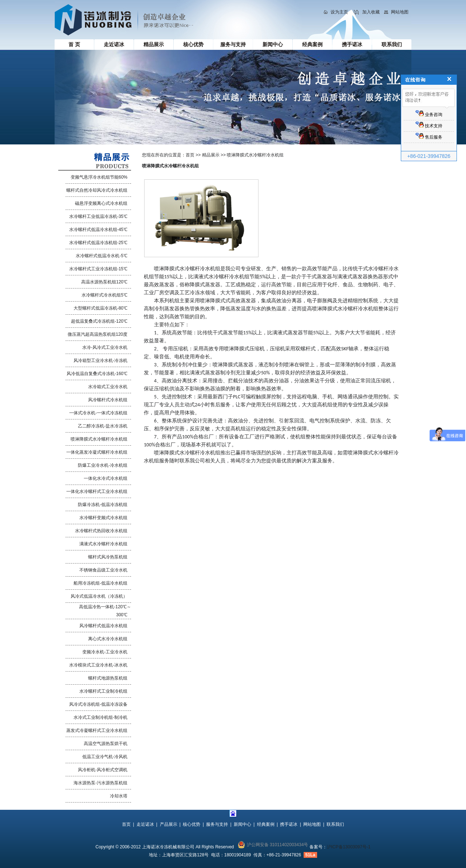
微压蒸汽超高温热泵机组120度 (98, 334)
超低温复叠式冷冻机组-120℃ (99, 321)
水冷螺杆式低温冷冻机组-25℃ (98, 243)
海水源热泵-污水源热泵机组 (100, 783)
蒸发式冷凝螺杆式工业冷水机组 (97, 730)
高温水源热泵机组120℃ (104, 282)
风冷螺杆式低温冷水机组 (103, 626)
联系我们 (392, 44)
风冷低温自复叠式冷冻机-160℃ (97, 374)
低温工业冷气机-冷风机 (105, 757)
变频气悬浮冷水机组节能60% (99, 177)
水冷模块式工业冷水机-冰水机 (98, 665)
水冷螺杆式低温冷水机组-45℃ (98, 230)
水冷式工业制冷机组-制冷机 (100, 717)
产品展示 (169, 824)
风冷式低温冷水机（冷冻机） (99, 596)
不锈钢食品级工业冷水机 (103, 570)
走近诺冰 (114, 44)
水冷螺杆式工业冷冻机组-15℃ (98, 269)
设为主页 (339, 12)
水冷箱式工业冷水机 (108, 387)
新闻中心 (273, 44)
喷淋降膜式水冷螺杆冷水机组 (99, 439)
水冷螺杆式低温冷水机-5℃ (102, 256)
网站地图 (400, 12)
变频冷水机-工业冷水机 (105, 652)
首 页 (74, 44)
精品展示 (154, 44)
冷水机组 (210, 453)
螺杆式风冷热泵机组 (108, 557)
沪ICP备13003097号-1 (349, 847)
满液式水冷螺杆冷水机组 (103, 544)
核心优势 (193, 44)
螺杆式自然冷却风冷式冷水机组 (97, 190)
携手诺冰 (352, 44)
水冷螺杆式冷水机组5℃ (104, 295)
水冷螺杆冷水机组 (200, 269)
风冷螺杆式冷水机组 (108, 400)
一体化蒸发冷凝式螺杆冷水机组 (97, 452)
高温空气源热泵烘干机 (106, 744)
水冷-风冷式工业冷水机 (105, 347)
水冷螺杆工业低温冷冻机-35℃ (98, 216)
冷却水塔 (119, 796)
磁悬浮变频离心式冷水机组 (101, 203)
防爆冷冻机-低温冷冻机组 (103, 505)
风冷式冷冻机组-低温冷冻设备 (98, 704)
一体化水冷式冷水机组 (106, 478)
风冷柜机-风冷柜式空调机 (103, 770)
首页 (190, 155)
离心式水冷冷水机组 (108, 639)
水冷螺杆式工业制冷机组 (103, 691)
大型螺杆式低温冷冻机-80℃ (100, 308)
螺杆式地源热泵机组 (108, 678)
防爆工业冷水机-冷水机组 (103, 465)
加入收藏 (371, 12)
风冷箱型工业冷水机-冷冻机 (100, 361)
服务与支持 (233, 44)
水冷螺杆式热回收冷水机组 (101, 531)
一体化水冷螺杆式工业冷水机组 (97, 491)
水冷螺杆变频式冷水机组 (103, 518)
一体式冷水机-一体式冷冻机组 (98, 413)
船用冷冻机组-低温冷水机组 (100, 583)
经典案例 (312, 44)
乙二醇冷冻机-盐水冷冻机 (103, 426)
